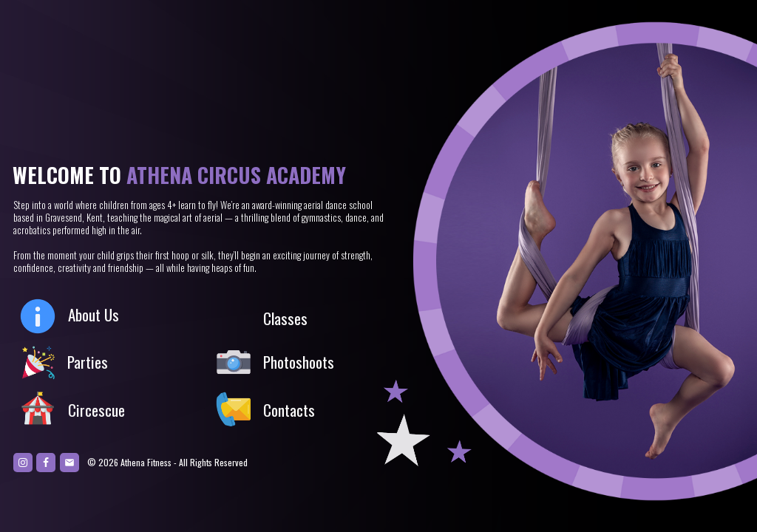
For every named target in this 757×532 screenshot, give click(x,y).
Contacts (289, 410)
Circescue (96, 410)
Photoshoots (299, 362)
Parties (88, 362)
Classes (285, 318)
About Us (94, 314)
